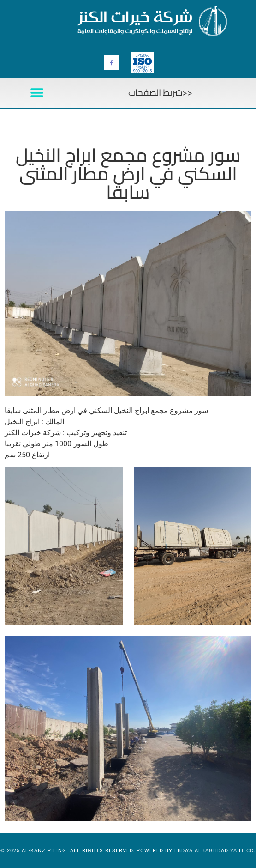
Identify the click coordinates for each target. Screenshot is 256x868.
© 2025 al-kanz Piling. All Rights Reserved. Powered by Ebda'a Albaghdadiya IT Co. (128, 851)
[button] (37, 93)
